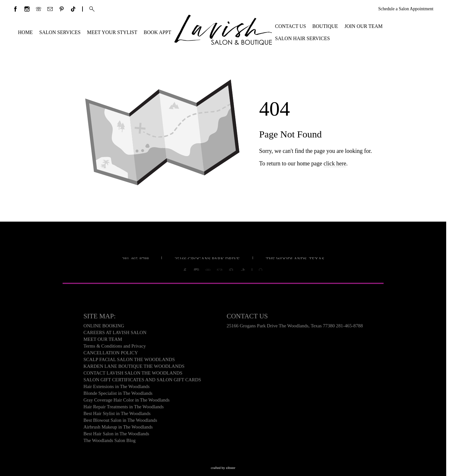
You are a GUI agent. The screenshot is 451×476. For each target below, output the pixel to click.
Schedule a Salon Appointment (406, 9)
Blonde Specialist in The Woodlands (118, 395)
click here (335, 168)
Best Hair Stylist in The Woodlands (117, 415)
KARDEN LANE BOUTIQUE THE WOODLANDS (134, 368)
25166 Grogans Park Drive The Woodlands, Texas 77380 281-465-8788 (295, 327)
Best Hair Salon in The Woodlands (116, 435)
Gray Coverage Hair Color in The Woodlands (126, 401)
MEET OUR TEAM (103, 341)
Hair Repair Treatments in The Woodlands (124, 408)
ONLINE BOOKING (104, 327)
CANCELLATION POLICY (111, 354)
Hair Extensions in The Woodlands (117, 388)
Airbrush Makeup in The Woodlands (118, 428)
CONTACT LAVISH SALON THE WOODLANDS (133, 375)
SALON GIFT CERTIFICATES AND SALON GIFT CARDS (142, 381)
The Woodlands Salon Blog (109, 442)
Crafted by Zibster (223, 468)
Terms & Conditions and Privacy (115, 348)
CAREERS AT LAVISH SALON (115, 334)
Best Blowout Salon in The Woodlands (120, 422)
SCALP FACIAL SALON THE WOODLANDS (129, 361)
